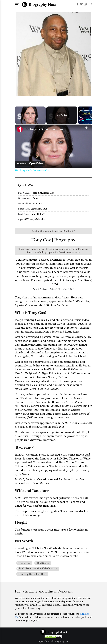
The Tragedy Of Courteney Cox (44, 129)
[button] (90, 5)
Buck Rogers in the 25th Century (38, 569)
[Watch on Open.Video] (30, 163)
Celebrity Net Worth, (45, 548)
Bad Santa (43, 563)
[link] (20, 129)
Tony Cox (25, 563)
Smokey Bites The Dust (33, 574)
